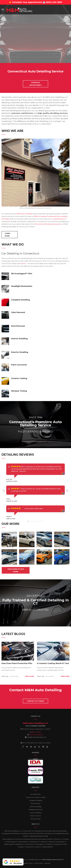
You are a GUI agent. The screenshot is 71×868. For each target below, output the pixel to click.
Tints (22, 509)
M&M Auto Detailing (24, 214)
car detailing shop (58, 219)
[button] (13, 862)
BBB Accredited (40, 216)
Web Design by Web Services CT (53, 860)
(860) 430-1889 (36, 732)
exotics (23, 263)
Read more (30, 676)
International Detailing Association (48, 224)
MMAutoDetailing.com (36, 735)
